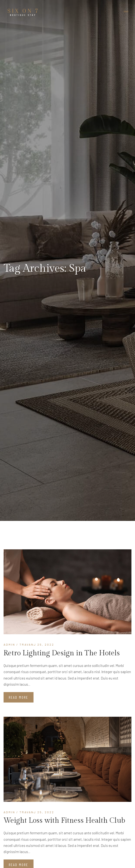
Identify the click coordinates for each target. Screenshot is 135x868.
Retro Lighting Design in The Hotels (62, 653)
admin (9, 644)
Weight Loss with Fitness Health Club (64, 821)
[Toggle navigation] (126, 12)
